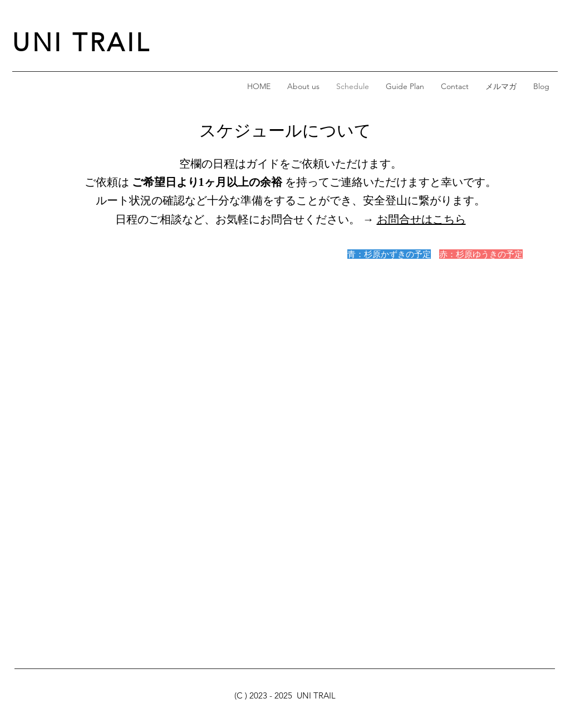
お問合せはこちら (421, 219)
